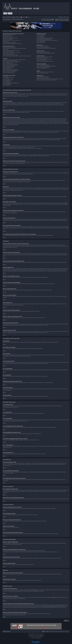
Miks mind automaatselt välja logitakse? (10, 42)
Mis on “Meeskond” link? (41, 42)
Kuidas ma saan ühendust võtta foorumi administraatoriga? (47, 80)
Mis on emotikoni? (6, 79)
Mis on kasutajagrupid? (41, 37)
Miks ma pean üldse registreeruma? (9, 35)
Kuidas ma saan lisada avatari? (8, 54)
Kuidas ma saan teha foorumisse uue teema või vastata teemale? (14, 60)
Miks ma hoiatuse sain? (7, 68)
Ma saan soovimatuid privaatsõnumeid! (43, 47)
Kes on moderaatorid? (40, 36)
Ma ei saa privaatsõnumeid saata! (42, 46)
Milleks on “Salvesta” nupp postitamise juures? (11, 70)
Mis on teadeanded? (6, 82)
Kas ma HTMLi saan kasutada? (8, 77)
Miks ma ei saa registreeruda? (8, 37)
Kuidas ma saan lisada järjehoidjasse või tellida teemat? (46, 66)
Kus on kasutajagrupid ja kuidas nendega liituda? (45, 38)
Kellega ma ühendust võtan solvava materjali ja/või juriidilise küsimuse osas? (50, 79)
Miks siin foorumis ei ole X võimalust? (43, 78)
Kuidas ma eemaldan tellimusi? (42, 68)
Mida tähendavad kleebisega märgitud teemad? (11, 83)
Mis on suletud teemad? (7, 84)
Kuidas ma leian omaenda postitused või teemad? (45, 61)
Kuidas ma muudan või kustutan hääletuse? (10, 65)
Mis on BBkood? (6, 76)
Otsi (67, 20)
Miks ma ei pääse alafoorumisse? (9, 66)
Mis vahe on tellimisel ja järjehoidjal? (43, 65)
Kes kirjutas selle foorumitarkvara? (43, 77)
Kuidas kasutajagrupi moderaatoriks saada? (44, 39)
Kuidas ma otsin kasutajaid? (41, 60)
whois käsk (62, 605)
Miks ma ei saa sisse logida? (8, 39)
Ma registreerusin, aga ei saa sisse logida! (10, 38)
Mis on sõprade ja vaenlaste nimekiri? (43, 52)
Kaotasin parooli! (6, 41)
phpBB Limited (34, 590)
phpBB (66, 204)
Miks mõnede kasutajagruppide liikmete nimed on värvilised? (47, 40)
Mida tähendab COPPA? (7, 36)
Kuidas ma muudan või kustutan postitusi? (10, 61)
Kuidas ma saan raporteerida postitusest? (10, 69)
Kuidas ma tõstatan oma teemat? (9, 73)
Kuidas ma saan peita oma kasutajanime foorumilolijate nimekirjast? (15, 48)
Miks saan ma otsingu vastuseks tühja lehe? (44, 59)
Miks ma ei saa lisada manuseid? (9, 67)
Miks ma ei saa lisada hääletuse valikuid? (10, 64)
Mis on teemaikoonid (7, 85)
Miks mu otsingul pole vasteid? (42, 58)
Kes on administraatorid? (41, 35)
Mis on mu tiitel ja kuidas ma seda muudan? (10, 55)
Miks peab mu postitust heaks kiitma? (9, 72)
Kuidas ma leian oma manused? (42, 73)
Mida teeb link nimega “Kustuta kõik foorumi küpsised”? (12, 44)
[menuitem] (10, 17)
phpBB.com (37, 591)
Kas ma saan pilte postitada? (8, 80)
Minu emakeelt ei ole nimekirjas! (8, 52)
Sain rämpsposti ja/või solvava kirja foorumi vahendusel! (46, 48)
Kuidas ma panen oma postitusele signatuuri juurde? (12, 62)
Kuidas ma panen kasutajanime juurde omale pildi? (12, 53)
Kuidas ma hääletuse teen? (8, 63)
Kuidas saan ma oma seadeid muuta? (9, 47)
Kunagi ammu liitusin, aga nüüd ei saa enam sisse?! (12, 40)
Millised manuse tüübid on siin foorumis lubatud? (45, 72)
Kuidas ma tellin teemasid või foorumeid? (44, 67)
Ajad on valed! (5, 49)
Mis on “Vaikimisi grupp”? (41, 41)
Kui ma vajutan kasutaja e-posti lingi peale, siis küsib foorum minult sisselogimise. (17, 56)
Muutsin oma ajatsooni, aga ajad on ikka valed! (11, 51)
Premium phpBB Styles (40, 635)
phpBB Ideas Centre (56, 597)
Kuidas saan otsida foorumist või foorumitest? (44, 57)
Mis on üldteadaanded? (7, 81)
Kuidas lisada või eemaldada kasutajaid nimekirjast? (46, 53)
